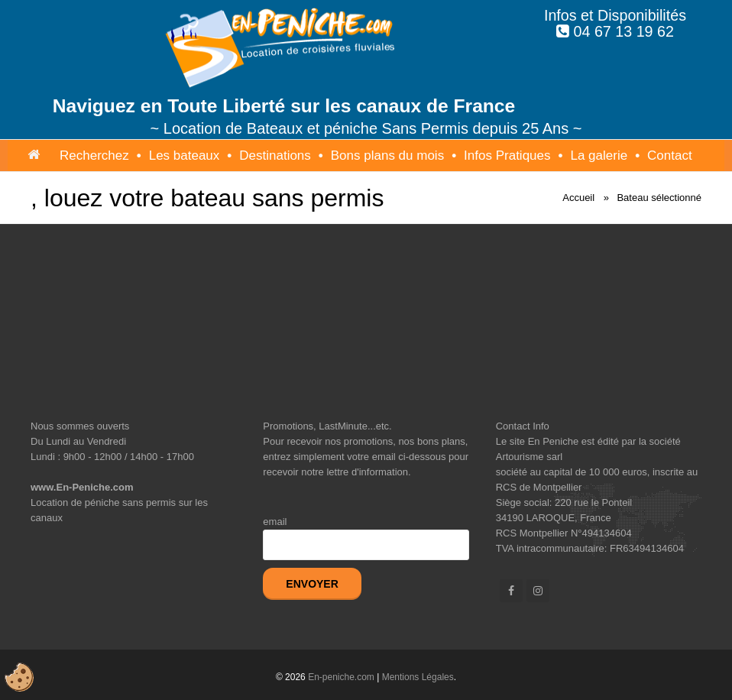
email (275, 522)
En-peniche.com (341, 677)
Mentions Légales (418, 677)
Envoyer (312, 584)
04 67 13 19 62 (624, 31)
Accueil (578, 198)
